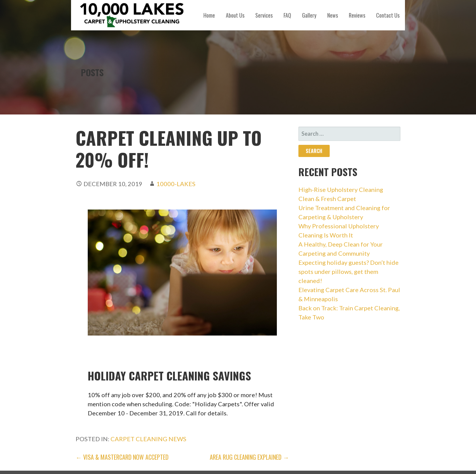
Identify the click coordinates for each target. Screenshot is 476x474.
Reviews (357, 15)
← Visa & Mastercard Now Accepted (122, 457)
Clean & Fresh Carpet (327, 199)
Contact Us (388, 15)
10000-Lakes (176, 184)
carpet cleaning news (148, 439)
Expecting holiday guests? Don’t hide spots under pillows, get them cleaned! (348, 271)
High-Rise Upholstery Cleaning (341, 189)
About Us (235, 15)
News (333, 15)
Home (209, 15)
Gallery (309, 15)
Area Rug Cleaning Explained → (249, 457)
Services (264, 15)
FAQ (287, 15)
